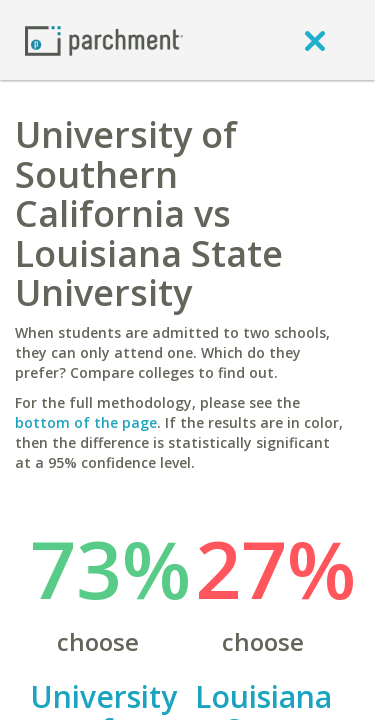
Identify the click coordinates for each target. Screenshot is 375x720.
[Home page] (104, 39)
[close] (315, 40)
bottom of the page (86, 422)
